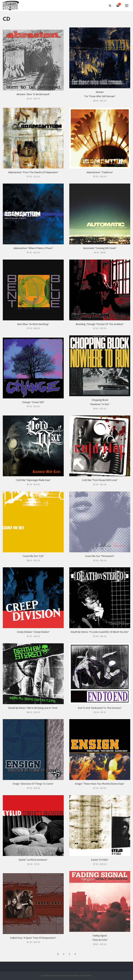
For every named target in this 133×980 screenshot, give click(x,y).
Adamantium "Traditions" (100, 172)
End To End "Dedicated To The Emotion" (100, 708)
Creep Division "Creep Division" (33, 632)
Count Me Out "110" (33, 556)
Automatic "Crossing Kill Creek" (100, 248)
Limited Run (86, 975)
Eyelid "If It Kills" (100, 860)
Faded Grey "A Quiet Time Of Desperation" (33, 938)
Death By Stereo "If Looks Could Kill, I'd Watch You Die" (100, 632)
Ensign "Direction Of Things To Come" (33, 784)
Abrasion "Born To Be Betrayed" (33, 94)
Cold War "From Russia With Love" (100, 480)
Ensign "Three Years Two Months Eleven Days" (100, 784)
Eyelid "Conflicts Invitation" (33, 860)
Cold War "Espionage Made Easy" (33, 480)
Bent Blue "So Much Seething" (33, 324)
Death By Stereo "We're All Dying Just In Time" (33, 708)
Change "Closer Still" (33, 402)
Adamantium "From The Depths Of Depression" (33, 172)
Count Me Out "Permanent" (100, 556)
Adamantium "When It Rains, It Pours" (33, 248)
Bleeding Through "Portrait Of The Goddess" (100, 324)
